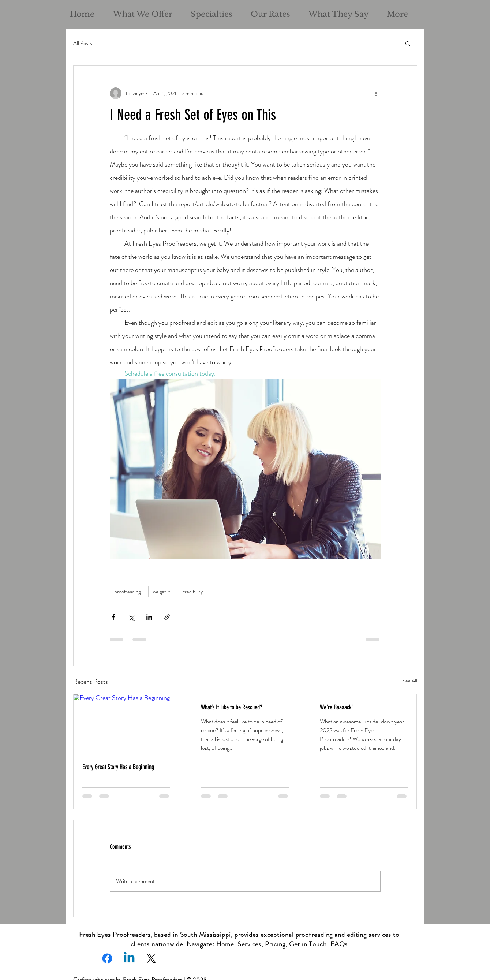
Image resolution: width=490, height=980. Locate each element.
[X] (151, 958)
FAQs (339, 944)
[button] (408, 43)
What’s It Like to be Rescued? (231, 707)
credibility (193, 592)
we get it (162, 592)
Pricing (275, 944)
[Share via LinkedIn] (149, 617)
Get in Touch (308, 944)
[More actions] (376, 93)
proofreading (128, 592)
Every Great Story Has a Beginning (118, 767)
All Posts (83, 43)
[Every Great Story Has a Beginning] (126, 724)
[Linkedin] (129, 958)
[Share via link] (167, 617)
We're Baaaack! (336, 707)
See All (410, 681)
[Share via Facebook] (113, 617)
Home (225, 944)
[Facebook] (107, 958)
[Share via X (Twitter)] (131, 617)
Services (249, 944)
